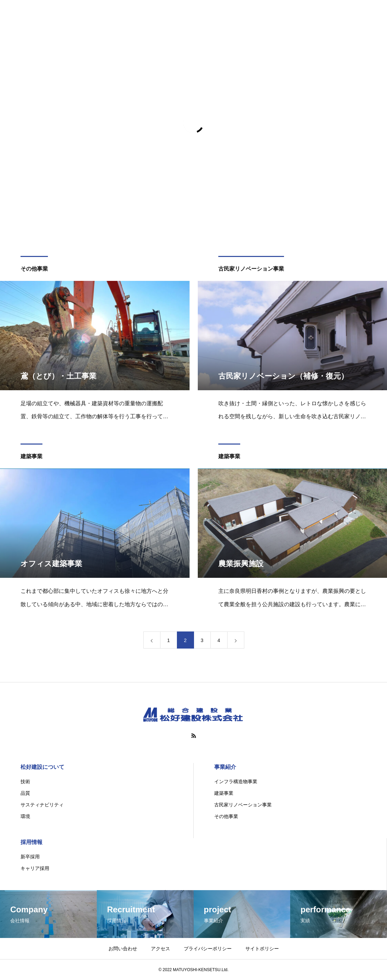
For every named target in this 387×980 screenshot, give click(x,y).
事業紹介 (225, 767)
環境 (25, 816)
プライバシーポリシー (208, 949)
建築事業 (31, 458)
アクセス (160, 949)
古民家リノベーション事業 (251, 270)
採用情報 (31, 842)
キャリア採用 (35, 868)
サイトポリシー (262, 949)
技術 (25, 781)
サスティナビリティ (42, 805)
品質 (25, 793)
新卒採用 (30, 857)
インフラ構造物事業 (236, 781)
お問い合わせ (123, 949)
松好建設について (42, 767)
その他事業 (34, 270)
